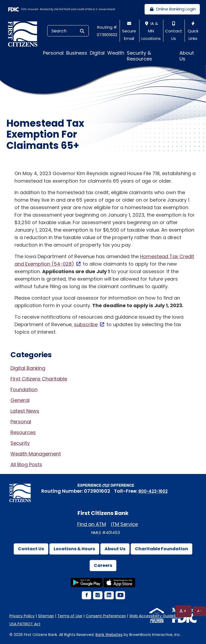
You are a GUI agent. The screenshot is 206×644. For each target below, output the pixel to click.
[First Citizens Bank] (25, 34)
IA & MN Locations (151, 31)
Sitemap (46, 616)
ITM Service (124, 524)
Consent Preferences (106, 616)
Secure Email (129, 31)
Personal (21, 422)
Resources (23, 432)
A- (199, 611)
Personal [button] (53, 53)
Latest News (25, 411)
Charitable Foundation (161, 549)
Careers (103, 565)
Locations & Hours (74, 549)
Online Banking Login (172, 9)
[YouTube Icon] (120, 596)
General (20, 400)
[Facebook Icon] (86, 596)
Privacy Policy (22, 616)
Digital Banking (28, 368)
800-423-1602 (153, 491)
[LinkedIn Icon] (109, 596)
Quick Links (193, 31)
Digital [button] (97, 53)
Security (20, 443)
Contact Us (174, 31)
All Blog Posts (26, 464)
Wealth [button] (116, 53)
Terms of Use (70, 616)
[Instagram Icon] (97, 596)
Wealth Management (36, 454)
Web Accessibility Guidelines (156, 616)
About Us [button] (187, 56)
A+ (183, 611)
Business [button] (77, 53)
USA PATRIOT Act (25, 624)
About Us (115, 549)
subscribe (86, 324)
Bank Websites (109, 635)
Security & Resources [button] (139, 56)
